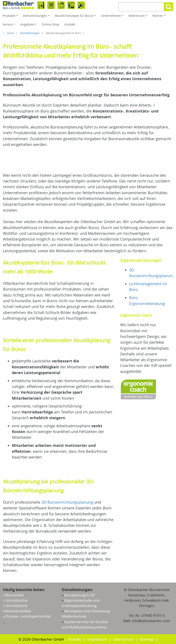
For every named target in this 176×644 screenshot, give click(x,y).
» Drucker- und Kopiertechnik (27, 616)
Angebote (29, 26)
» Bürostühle (13, 595)
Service (10, 26)
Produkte (11, 17)
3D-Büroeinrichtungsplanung (67, 502)
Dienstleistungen (37, 17)
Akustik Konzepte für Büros (76, 17)
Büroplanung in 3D (80, 595)
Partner (160, 17)
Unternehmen (113, 17)
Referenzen (139, 17)
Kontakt (70, 24)
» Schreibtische (15, 600)
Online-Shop (50, 24)
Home (10, 33)
